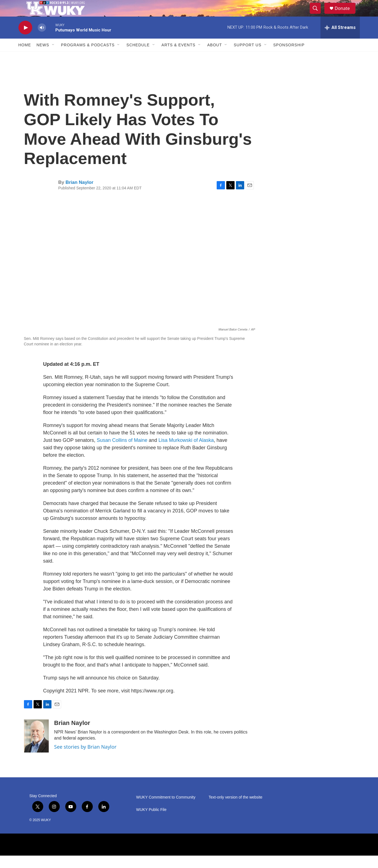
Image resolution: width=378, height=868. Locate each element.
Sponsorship (289, 57)
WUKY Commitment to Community (166, 810)
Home (25, 57)
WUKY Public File (151, 822)
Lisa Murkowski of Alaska (186, 453)
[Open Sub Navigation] (53, 57)
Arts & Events (179, 57)
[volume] (42, 40)
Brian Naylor (79, 195)
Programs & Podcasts (88, 57)
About (215, 57)
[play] (25, 40)
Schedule (138, 57)
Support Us (248, 57)
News (43, 57)
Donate (346, 14)
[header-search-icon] (318, 15)
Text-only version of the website (236, 810)
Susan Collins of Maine (122, 453)
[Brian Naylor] (36, 748)
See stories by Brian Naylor (85, 759)
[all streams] (340, 40)
